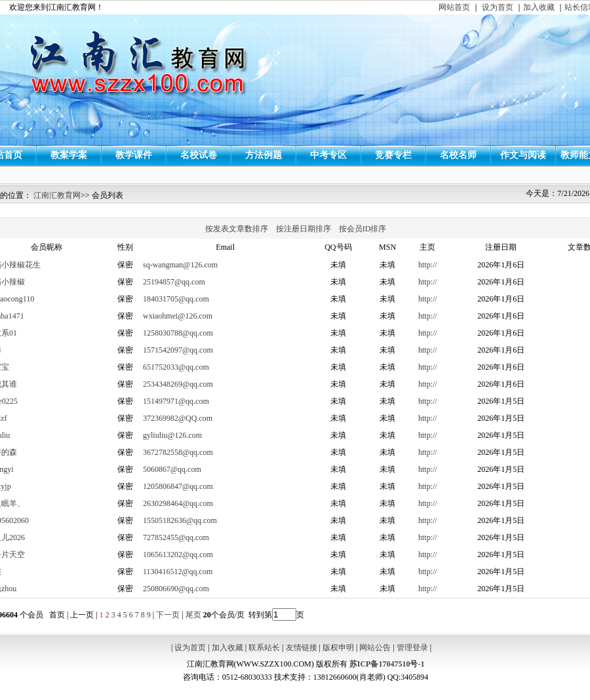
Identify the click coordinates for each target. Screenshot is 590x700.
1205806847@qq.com (178, 486)
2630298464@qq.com (178, 503)
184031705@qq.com (176, 299)
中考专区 (328, 155)
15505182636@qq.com (180, 520)
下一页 (168, 615)
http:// (428, 265)
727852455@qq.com (176, 537)
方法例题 (264, 155)
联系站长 (264, 648)
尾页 (192, 615)
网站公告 (375, 648)
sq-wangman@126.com (180, 265)
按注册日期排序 (304, 229)
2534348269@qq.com (178, 384)
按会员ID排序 (363, 229)
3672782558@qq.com (178, 452)
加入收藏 (539, 7)
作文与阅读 (523, 155)
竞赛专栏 (393, 155)
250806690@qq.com (176, 589)
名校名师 (458, 155)
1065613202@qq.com (178, 554)
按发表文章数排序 (237, 229)
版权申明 (338, 648)
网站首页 (454, 7)
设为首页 (498, 7)
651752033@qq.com (176, 367)
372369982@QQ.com (178, 418)
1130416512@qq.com (178, 572)
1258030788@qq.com (178, 333)
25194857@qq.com (174, 282)
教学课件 (134, 155)
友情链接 (302, 648)
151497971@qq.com (176, 401)
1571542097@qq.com (178, 350)
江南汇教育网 (57, 195)
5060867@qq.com (172, 469)
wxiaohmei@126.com (178, 316)
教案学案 (69, 155)
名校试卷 (199, 155)
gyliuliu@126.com (172, 435)
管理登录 (412, 648)
